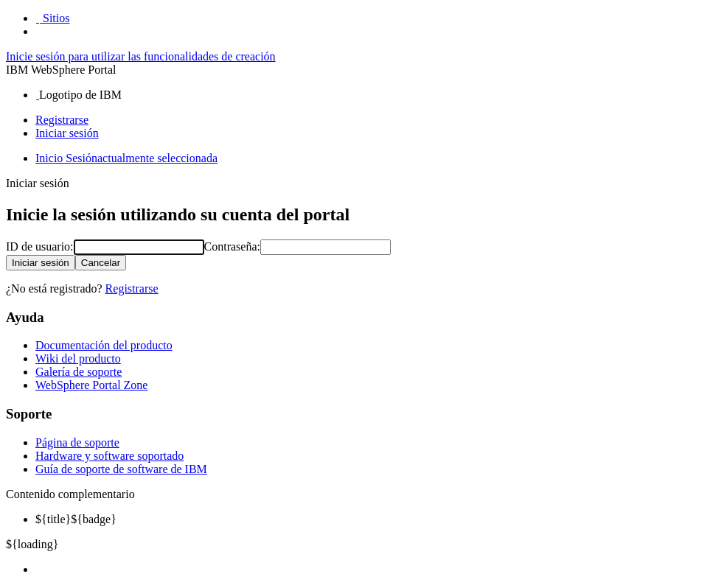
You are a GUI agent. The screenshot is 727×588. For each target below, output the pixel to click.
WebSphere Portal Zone (91, 385)
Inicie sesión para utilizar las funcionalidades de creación (141, 56)
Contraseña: (232, 246)
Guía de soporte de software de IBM (121, 469)
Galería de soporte (79, 372)
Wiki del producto (78, 358)
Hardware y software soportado (109, 456)
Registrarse (62, 120)
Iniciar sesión (67, 133)
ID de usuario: (40, 246)
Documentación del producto (104, 345)
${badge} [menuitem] (76, 519)
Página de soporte (77, 442)
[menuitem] (378, 570)
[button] (52, 18)
